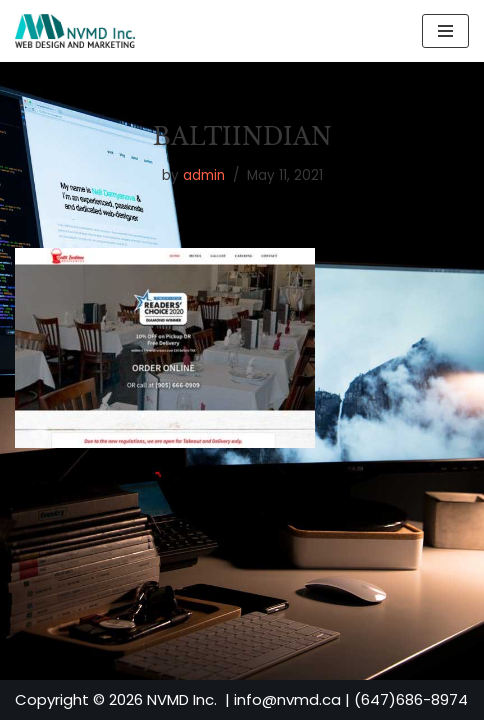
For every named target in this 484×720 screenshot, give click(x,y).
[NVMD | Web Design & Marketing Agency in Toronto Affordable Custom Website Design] (75, 31)
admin (204, 175)
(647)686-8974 (411, 699)
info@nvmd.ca (287, 699)
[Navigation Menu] (445, 31)
